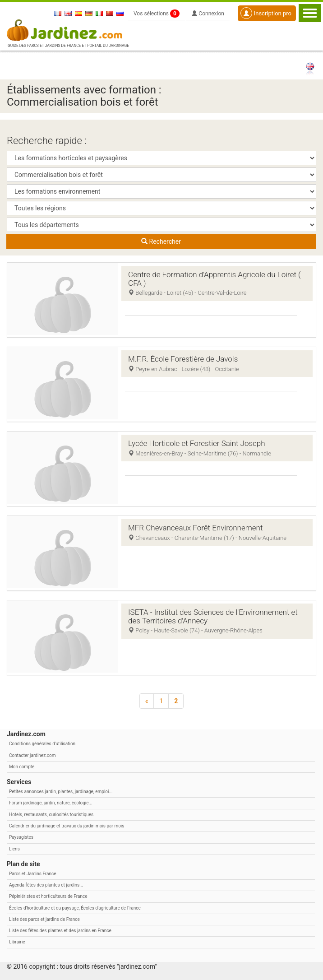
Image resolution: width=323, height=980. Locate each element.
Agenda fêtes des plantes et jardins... (46, 885)
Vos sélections (157, 14)
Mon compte (22, 767)
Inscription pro (266, 13)
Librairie (17, 942)
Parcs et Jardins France (33, 874)
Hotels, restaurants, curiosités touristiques (51, 815)
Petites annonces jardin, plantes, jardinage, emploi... (61, 792)
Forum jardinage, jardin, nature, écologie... (51, 803)
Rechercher (161, 242)
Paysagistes (21, 837)
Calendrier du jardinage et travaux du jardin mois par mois (67, 826)
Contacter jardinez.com (32, 755)
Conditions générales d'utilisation (42, 744)
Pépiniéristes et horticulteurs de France (48, 896)
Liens (14, 849)
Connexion (208, 14)
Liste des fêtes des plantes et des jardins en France (60, 931)
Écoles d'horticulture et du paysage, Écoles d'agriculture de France (75, 908)
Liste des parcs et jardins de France (44, 919)
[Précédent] (147, 701)
